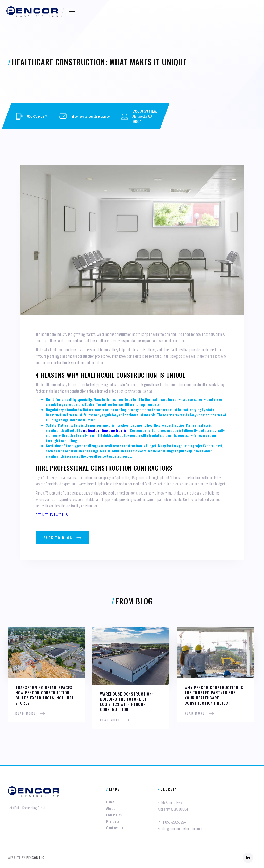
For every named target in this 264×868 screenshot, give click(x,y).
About (111, 808)
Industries (114, 815)
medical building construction (106, 430)
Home (110, 802)
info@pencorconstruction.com (91, 116)
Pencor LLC (35, 858)
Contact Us (115, 828)
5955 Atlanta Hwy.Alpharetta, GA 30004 (145, 116)
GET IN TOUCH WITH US (52, 515)
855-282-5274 (37, 116)
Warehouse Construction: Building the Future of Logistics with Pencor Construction (127, 702)
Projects (113, 821)
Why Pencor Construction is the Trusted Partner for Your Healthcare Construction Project (214, 695)
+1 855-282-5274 (174, 822)
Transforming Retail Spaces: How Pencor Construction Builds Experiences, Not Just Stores (45, 695)
